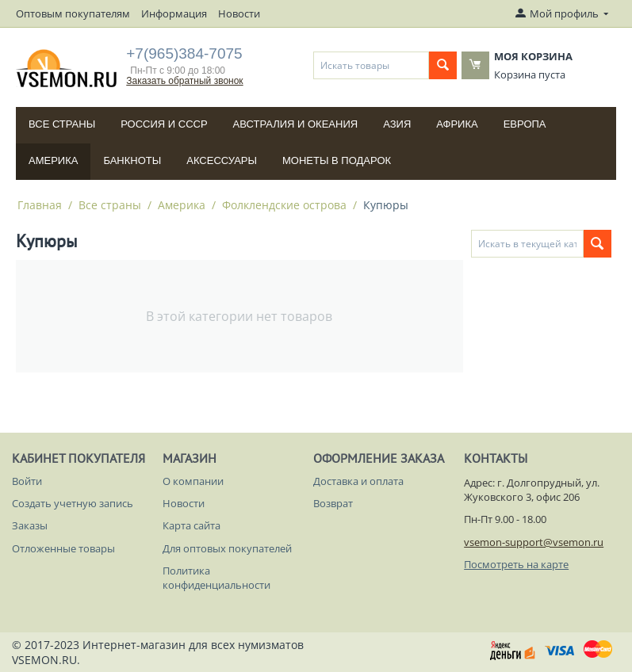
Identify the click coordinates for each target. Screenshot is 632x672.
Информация (174, 13)
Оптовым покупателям (73, 13)
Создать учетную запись (73, 503)
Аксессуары (222, 160)
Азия (397, 124)
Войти (27, 481)
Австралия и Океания (296, 124)
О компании (193, 481)
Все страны (62, 124)
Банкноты (132, 160)
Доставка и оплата (358, 481)
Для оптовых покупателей (227, 548)
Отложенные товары (63, 548)
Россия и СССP (164, 124)
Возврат (333, 503)
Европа (525, 124)
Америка (53, 160)
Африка (457, 124)
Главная (40, 205)
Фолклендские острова (284, 205)
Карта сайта (192, 525)
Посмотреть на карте (516, 564)
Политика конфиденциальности (216, 578)
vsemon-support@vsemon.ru (534, 542)
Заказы (30, 525)
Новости (239, 13)
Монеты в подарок (337, 160)
